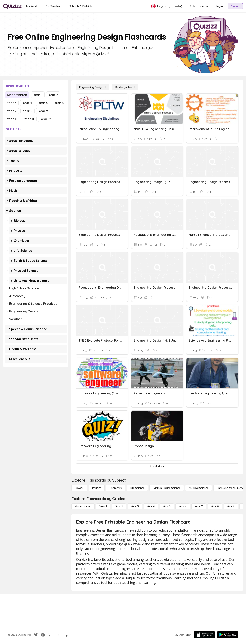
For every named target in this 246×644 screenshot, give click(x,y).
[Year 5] (167, 506)
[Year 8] (215, 506)
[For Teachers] (54, 6)
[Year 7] (199, 506)
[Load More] (157, 466)
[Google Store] (228, 635)
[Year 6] (183, 506)
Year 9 (43, 111)
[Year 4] (151, 506)
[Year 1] (103, 506)
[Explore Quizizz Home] (12, 6)
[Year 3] (135, 506)
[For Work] (32, 6)
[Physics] (97, 488)
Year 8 (27, 111)
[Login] (219, 6)
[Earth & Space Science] (167, 488)
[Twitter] (36, 635)
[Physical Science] (199, 488)
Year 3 (12, 103)
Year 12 (46, 119)
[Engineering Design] (93, 87)
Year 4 (27, 103)
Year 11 (29, 119)
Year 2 (53, 95)
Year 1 (38, 95)
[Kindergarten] (125, 87)
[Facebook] (43, 635)
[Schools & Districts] (81, 6)
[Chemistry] (116, 488)
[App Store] (204, 635)
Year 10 (12, 119)
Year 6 (59, 103)
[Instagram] (50, 635)
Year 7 (12, 111)
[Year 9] (231, 506)
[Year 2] (119, 506)
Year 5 (43, 103)
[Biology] (79, 488)
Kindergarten (17, 95)
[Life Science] (137, 488)
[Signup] (235, 6)
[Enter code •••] (199, 6)
